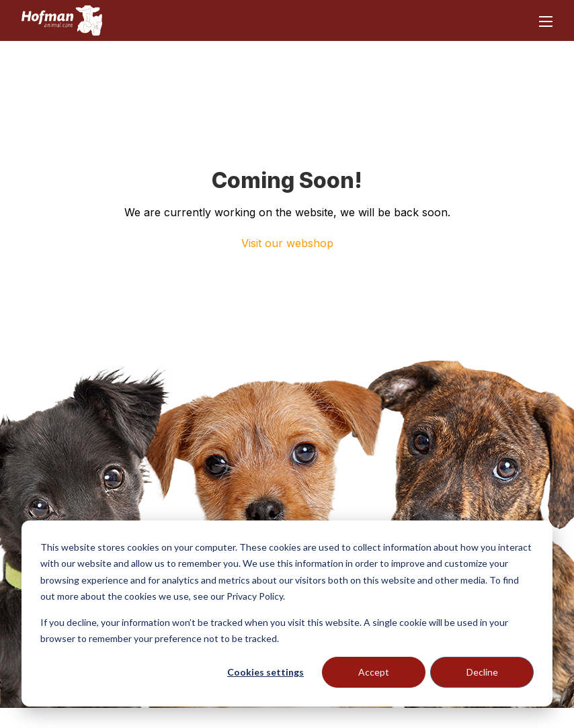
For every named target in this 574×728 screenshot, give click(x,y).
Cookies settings (265, 672)
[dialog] (287, 613)
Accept (374, 672)
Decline (482, 672)
